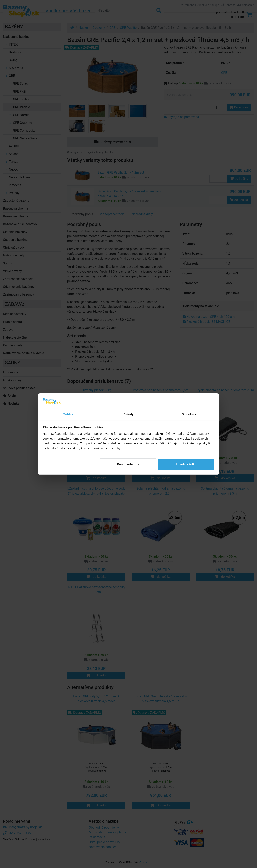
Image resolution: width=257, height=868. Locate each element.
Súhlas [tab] (68, 414)
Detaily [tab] (128, 414)
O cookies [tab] (189, 414)
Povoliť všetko (186, 464)
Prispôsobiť (128, 464)
